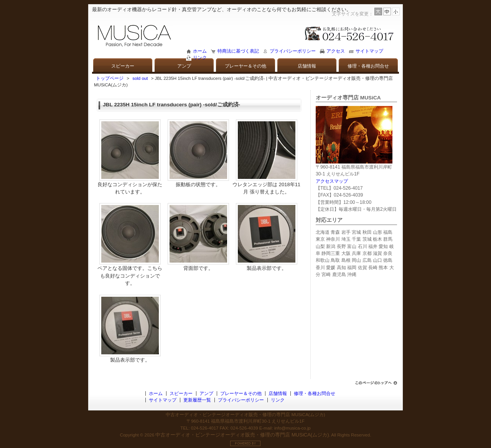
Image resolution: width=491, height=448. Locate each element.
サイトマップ (369, 51)
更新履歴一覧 (197, 400)
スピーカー (123, 66)
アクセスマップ (332, 181)
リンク (200, 58)
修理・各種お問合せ (368, 66)
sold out (140, 78)
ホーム (200, 51)
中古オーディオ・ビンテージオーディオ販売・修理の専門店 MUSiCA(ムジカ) (242, 435)
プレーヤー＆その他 (245, 66)
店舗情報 (307, 66)
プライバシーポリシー (293, 51)
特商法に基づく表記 (238, 51)
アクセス (336, 51)
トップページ (110, 78)
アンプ (184, 66)
